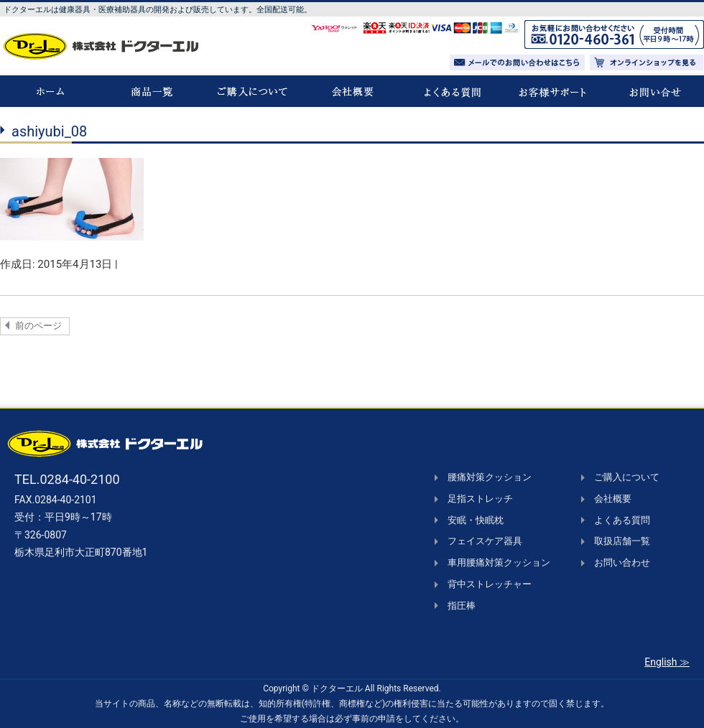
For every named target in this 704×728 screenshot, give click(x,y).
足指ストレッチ (480, 499)
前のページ (38, 326)
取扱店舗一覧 (622, 541)
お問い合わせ (622, 563)
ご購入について (627, 477)
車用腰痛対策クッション (499, 563)
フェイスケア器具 (485, 541)
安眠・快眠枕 (476, 520)
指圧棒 (462, 606)
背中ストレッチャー (490, 584)
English (661, 662)
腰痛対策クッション (490, 477)
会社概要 (613, 499)
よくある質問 (622, 520)
